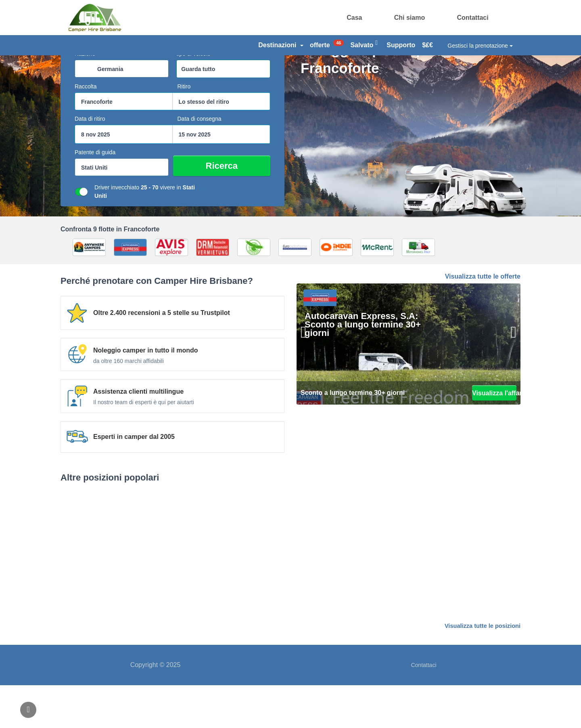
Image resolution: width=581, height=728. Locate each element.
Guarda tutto (198, 112)
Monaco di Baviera (448, 596)
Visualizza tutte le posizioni (484, 669)
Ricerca (241, 209)
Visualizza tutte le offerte (483, 320)
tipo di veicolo (193, 97)
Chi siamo (410, 18)
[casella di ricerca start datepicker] (124, 177)
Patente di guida (95, 195)
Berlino (133, 596)
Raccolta (86, 130)
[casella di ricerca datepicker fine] (222, 177)
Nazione (85, 97)
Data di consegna (200, 162)
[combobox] (122, 112)
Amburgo (290, 596)
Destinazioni (281, 45)
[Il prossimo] (508, 386)
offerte (327, 44)
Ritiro (184, 130)
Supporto (401, 45)
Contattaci (472, 18)
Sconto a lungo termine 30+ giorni (353, 436)
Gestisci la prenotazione (480, 46)
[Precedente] (309, 386)
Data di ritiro (90, 162)
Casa (354, 18)
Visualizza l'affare (494, 436)
